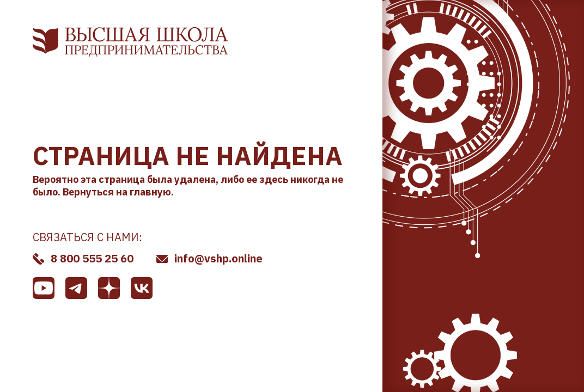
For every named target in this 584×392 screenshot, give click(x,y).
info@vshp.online (218, 258)
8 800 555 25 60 (92, 258)
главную (150, 192)
